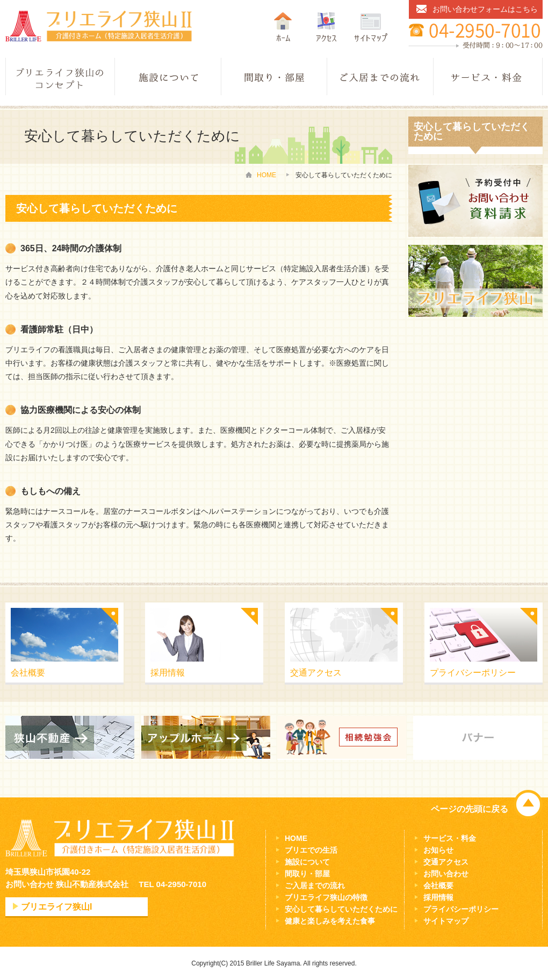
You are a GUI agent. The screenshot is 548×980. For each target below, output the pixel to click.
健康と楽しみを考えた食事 (330, 921)
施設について (307, 862)
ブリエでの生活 (311, 850)
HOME (266, 175)
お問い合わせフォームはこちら (485, 9)
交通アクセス (344, 643)
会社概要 (64, 643)
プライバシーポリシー (484, 643)
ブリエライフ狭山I (56, 907)
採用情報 (204, 643)
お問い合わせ (446, 874)
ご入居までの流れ (315, 885)
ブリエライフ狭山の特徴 (326, 897)
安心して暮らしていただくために (341, 909)
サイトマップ (446, 921)
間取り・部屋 (307, 874)
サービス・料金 (450, 838)
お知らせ (438, 850)
